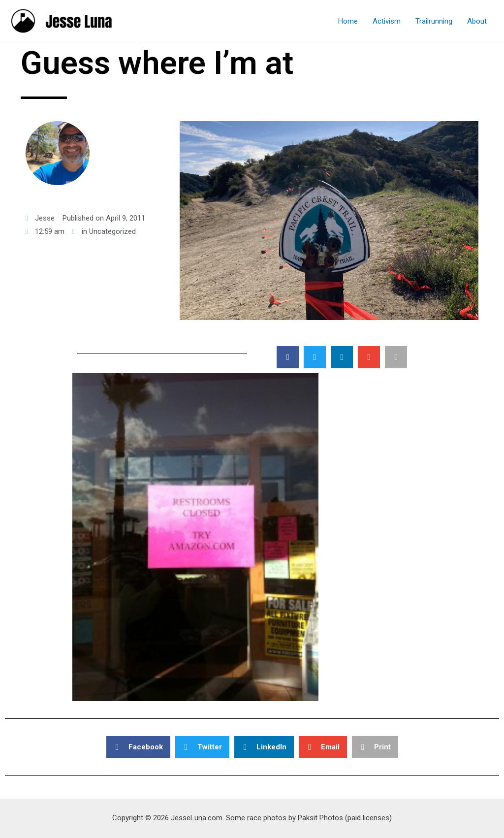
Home (348, 21)
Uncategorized (112, 231)
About (477, 21)
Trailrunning (434, 21)
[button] (288, 357)
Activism (387, 21)
